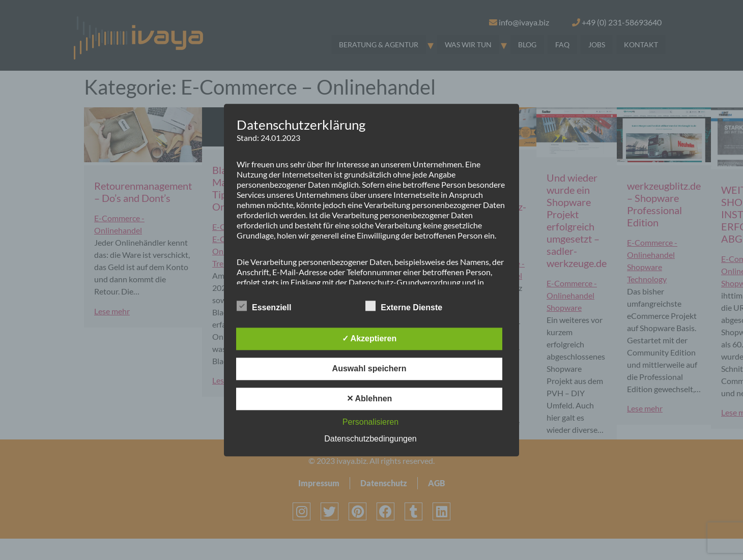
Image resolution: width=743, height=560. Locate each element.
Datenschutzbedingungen (370, 439)
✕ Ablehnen (369, 399)
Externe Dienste (404, 306)
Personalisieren (370, 422)
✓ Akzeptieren (369, 338)
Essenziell (264, 306)
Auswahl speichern (369, 369)
